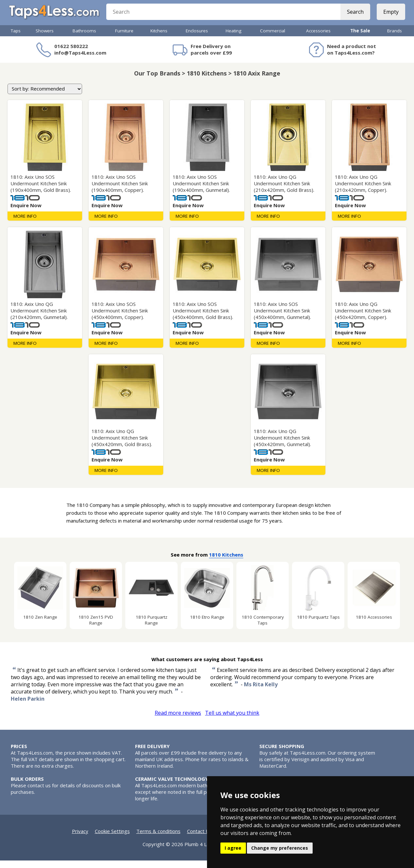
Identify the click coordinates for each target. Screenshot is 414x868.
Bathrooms (84, 38)
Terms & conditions (158, 839)
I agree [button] (233, 848)
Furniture (124, 38)
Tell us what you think (232, 720)
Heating (233, 38)
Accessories (318, 38)
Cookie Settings (112, 839)
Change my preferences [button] (280, 848)
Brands (395, 38)
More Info (25, 224)
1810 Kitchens (226, 562)
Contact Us (199, 839)
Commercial (273, 38)
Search (353, 16)
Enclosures (197, 38)
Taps (16, 38)
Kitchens (159, 38)
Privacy (80, 839)
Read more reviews (178, 720)
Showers (45, 38)
